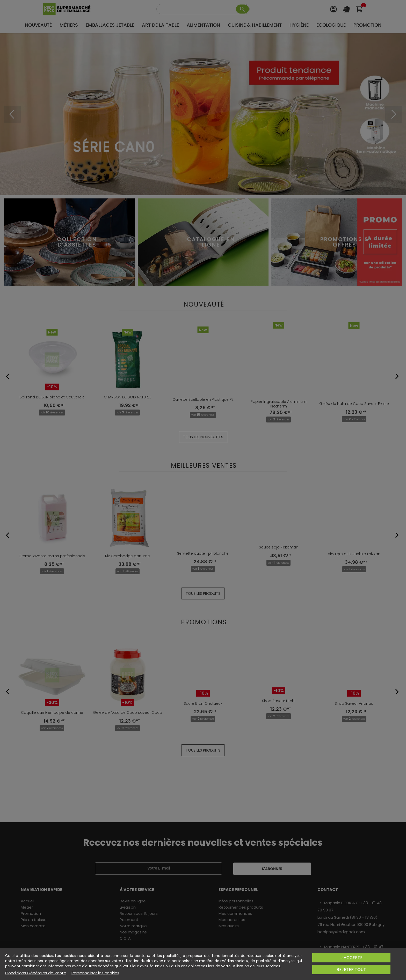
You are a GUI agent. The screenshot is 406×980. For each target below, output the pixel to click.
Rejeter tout (351, 970)
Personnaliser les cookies (95, 973)
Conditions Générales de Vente (36, 973)
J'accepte (351, 958)
